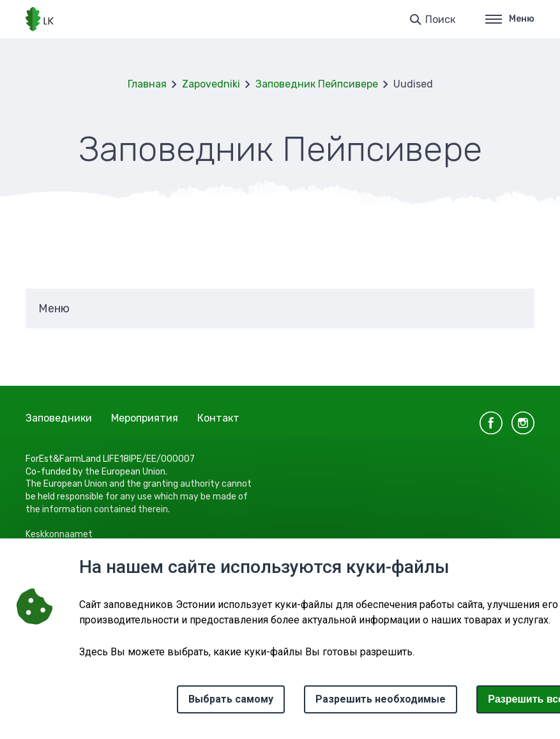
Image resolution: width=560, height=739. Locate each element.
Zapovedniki (211, 84)
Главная (147, 84)
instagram (523, 423)
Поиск (440, 19)
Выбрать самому (231, 699)
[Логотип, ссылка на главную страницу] (40, 19)
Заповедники (59, 418)
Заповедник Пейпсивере (317, 84)
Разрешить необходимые (381, 699)
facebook (491, 423)
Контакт (218, 418)
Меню (510, 19)
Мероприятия (145, 418)
